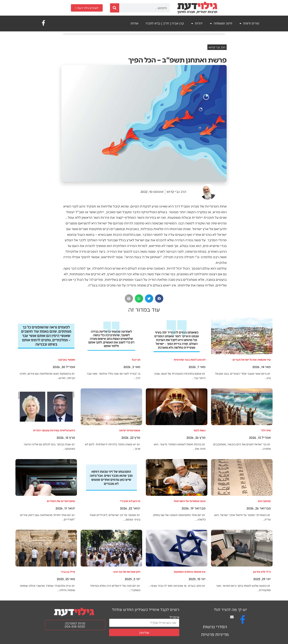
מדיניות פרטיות (215, 635)
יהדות (197, 24)
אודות (134, 23)
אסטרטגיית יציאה (130, 430)
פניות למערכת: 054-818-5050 (75, 625)
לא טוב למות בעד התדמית (190, 359)
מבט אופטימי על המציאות (190, 501)
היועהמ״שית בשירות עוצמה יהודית (54, 430)
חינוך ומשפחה (221, 24)
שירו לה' (266, 430)
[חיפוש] (115, 8)
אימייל (174, 617)
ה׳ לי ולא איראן (262, 572)
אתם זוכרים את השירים (61, 501)
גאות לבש (200, 430)
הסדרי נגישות (215, 627)
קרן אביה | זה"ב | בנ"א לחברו (165, 23)
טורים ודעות (249, 24)
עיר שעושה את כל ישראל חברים (252, 359)
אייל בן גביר (68, 572)
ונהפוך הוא (264, 501)
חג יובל (136, 359)
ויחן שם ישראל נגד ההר (127, 572)
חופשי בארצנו (67, 359)
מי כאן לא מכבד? (130, 501)
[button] (159, 298)
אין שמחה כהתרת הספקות (190, 572)
